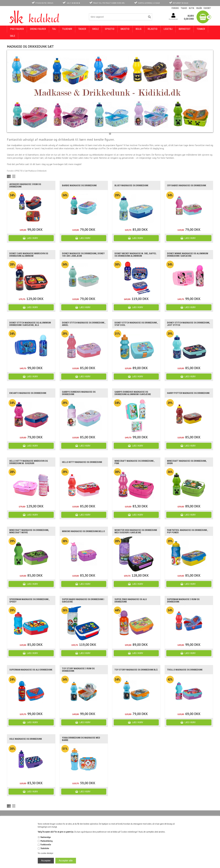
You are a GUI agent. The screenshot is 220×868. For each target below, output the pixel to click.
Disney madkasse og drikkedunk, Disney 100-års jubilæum (83, 255)
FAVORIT (207, 8)
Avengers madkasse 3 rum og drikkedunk (25, 185)
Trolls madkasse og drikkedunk (185, 670)
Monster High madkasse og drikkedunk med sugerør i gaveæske (136, 531)
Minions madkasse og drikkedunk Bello (83, 531)
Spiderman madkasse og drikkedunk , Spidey (29, 601)
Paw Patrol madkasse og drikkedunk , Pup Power (187, 531)
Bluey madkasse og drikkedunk (131, 185)
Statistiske (45, 848)
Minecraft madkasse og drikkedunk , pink (135, 462)
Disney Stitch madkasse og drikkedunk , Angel (84, 324)
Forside (10, 171)
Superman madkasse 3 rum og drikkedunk (183, 601)
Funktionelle (46, 845)
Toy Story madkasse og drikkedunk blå (136, 670)
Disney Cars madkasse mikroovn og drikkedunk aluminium (29, 255)
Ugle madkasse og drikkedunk (26, 739)
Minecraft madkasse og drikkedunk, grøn (187, 462)
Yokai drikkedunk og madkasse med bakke (81, 739)
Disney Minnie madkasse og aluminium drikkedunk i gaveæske (188, 255)
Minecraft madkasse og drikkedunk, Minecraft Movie (29, 531)
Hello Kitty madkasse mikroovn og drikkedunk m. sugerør (29, 462)
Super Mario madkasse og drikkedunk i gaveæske (83, 601)
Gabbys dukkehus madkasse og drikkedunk (79, 393)
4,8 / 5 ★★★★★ (74, 3)
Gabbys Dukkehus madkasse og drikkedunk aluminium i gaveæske (133, 393)
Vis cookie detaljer (46, 853)
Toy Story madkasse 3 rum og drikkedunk (78, 670)
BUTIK (192, 8)
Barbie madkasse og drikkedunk (79, 185)
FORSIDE (175, 8)
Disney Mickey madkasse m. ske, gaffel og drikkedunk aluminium (136, 255)
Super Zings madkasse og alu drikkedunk (131, 601)
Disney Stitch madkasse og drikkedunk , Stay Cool (136, 324)
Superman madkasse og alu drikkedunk (31, 670)
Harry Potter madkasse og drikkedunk (188, 393)
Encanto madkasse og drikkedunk (28, 393)
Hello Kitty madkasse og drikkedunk (82, 462)
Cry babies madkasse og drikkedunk (187, 185)
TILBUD (184, 8)
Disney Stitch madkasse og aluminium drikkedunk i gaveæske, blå (30, 324)
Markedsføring (46, 841)
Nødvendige (46, 837)
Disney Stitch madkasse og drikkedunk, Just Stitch (188, 324)
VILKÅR (199, 8)
